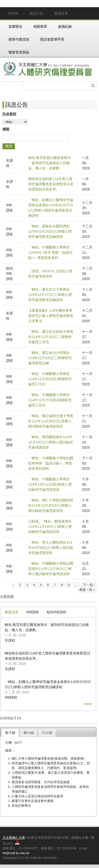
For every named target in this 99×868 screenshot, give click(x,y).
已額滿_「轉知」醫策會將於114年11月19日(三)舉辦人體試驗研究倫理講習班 (50, 527)
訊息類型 (9, 114)
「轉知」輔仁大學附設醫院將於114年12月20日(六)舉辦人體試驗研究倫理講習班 (51, 505)
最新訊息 (12, 612)
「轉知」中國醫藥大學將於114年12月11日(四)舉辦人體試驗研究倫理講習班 (50, 484)
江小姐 (47, 733)
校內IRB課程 (56, 612)
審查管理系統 (19, 52)
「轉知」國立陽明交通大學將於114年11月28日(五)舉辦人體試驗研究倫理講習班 (51, 421)
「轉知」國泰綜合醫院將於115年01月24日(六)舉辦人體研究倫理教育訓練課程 (50, 231)
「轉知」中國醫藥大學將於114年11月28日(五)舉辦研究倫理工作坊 (50, 379)
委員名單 (61, 14)
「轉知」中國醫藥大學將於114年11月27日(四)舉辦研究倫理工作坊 (50, 400)
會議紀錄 (65, 26)
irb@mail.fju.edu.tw (16, 853)
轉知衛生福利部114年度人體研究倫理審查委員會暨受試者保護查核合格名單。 (51, 184)
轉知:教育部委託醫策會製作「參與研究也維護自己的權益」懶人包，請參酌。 (49, 163)
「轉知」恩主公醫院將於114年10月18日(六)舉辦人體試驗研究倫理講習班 (50, 548)
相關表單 (40, 26)
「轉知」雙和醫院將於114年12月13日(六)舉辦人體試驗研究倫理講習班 (50, 442)
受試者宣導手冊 (52, 39)
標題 (6, 129)
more (88, 704)
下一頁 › (89, 585)
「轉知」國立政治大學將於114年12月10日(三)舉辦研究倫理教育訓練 (50, 358)
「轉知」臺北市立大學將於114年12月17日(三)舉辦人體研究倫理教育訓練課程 (50, 295)
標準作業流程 (19, 39)
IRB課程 (33, 612)
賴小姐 (29, 733)
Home (13, 14)
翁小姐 (10, 733)
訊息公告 (36, 14)
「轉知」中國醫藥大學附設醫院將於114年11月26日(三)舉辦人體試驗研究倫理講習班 (51, 569)
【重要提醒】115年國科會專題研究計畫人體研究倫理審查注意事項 (51, 316)
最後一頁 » (87, 590)
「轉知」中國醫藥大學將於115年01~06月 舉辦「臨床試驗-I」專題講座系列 (50, 252)
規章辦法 (15, 26)
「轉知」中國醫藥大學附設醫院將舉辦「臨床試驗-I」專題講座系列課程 (51, 463)
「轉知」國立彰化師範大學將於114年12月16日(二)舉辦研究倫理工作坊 (51, 337)
